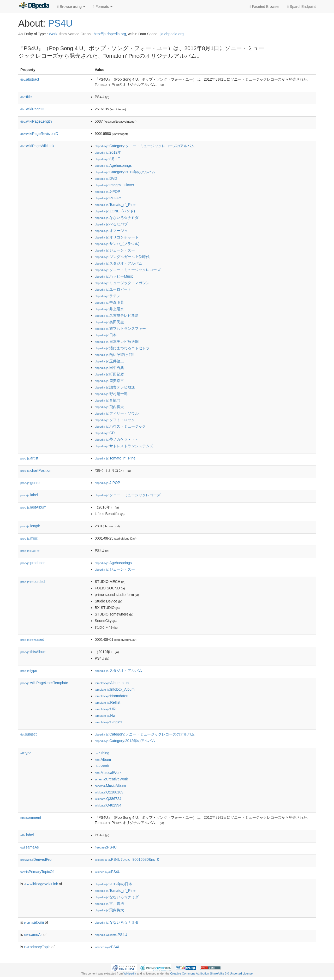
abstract (30, 79)
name (30, 551)
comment (31, 817)
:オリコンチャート (117, 237)
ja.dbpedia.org (172, 34)
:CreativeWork (111, 779)
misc (29, 538)
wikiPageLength (36, 121)
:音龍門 (108, 400)
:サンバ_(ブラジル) (117, 244)
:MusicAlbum (110, 786)
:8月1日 (108, 159)
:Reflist (108, 702)
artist (29, 458)
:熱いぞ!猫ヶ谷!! (115, 355)
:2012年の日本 (113, 884)
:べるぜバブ (111, 224)
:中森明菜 (109, 302)
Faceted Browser (265, 7)
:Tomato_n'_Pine (115, 205)
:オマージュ (111, 231)
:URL (106, 709)
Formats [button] (103, 7)
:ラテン (108, 296)
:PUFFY (108, 198)
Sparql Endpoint (302, 7)
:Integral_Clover (114, 185)
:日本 (106, 335)
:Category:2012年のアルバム (125, 172)
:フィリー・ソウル (117, 413)
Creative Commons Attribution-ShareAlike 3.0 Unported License (211, 973)
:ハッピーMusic (114, 276)
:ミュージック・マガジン (122, 283)
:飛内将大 (109, 407)
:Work (102, 766)
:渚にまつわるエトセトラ (122, 348)
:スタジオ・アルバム (118, 263)
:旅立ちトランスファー (120, 328)
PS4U (60, 23)
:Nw (105, 715)
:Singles (108, 722)
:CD (105, 433)
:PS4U (106, 847)
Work (53, 34)
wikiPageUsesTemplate (44, 683)
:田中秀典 (109, 368)
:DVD (106, 178)
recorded (32, 582)
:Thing (102, 753)
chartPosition (36, 470)
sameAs (29, 847)
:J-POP (107, 192)
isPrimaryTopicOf (37, 872)
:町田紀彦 (109, 374)
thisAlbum (33, 652)
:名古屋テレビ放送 (117, 315)
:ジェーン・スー (115, 250)
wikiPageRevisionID (39, 134)
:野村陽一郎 (111, 394)
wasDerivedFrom (37, 859)
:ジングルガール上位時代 (122, 257)
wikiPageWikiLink (37, 146)
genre (30, 483)
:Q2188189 (109, 792)
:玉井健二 (109, 361)
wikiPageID (32, 109)
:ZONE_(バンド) (115, 211)
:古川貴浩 (109, 904)
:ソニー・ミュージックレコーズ (128, 270)
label (29, 495)
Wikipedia (130, 973)
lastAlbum (33, 507)
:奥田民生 (109, 322)
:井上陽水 (109, 309)
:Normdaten (112, 696)
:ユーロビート (113, 289)
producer (32, 563)
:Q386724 (108, 799)
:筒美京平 (109, 381)
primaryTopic (37, 947)
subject (28, 734)
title (26, 97)
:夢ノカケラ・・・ (117, 439)
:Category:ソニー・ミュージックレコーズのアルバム (145, 146)
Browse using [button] (71, 7)
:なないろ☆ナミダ (117, 218)
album (34, 922)
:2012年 (108, 152)
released (32, 640)
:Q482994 (108, 805)
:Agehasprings (113, 165)
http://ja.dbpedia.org (110, 34)
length (30, 526)
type (29, 671)
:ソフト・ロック (115, 420)
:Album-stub (112, 683)
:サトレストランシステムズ (124, 446)
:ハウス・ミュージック (120, 426)
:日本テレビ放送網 (117, 342)
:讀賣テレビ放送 (115, 387)
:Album (103, 760)
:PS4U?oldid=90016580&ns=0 (127, 859)
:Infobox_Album (115, 689)
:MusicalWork (108, 773)
